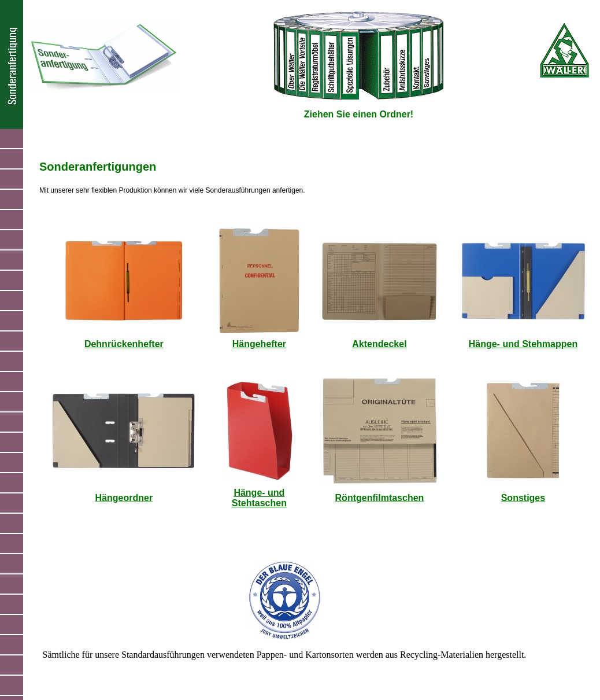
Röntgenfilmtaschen (380, 498)
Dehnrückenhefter (124, 344)
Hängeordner (124, 498)
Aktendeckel (379, 344)
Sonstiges (523, 498)
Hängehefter (259, 344)
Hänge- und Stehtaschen (259, 498)
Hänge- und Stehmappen (523, 344)
